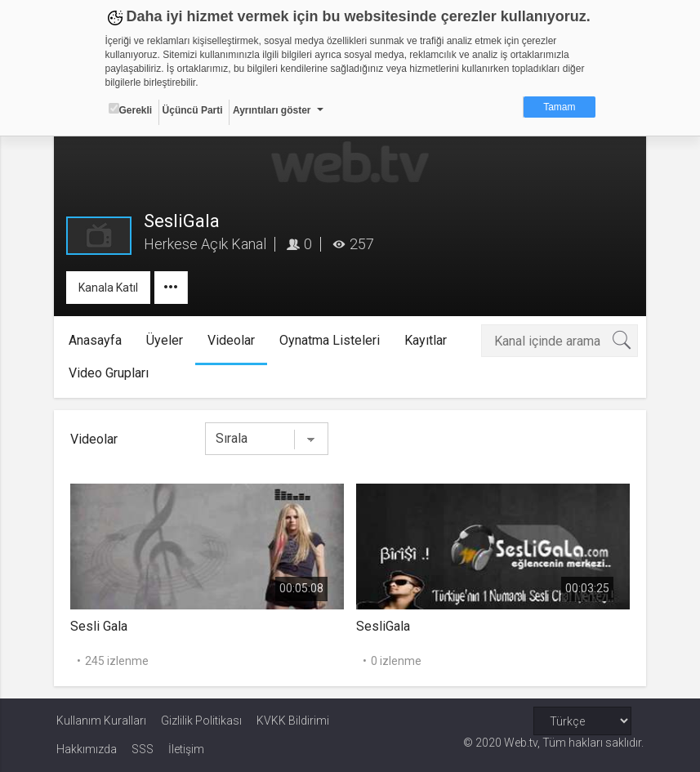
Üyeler (166, 340)
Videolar (233, 340)
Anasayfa (97, 340)
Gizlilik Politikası (201, 721)
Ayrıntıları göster (272, 110)
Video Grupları (110, 373)
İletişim (186, 749)
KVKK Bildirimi (293, 721)
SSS (143, 749)
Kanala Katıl (111, 288)
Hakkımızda (87, 749)
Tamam (559, 107)
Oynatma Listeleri (331, 340)
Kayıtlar (427, 340)
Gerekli (131, 109)
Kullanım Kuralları (101, 721)
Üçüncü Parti (193, 110)
